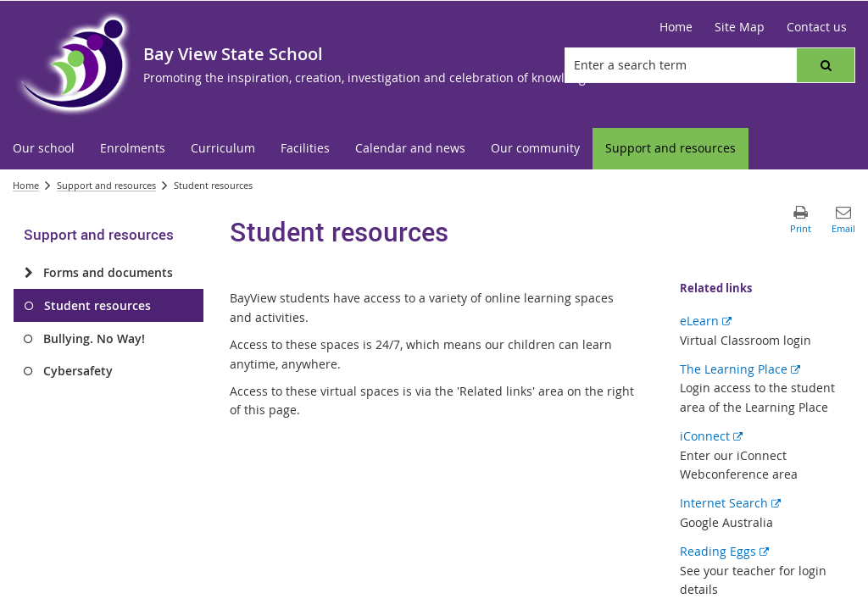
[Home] (676, 27)
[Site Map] (740, 27)
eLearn (706, 321)
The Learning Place (740, 369)
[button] (826, 65)
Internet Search (730, 503)
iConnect (711, 436)
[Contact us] (817, 27)
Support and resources (106, 185)
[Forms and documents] (28, 273)
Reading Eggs (724, 551)
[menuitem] (44, 149)
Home (26, 185)
